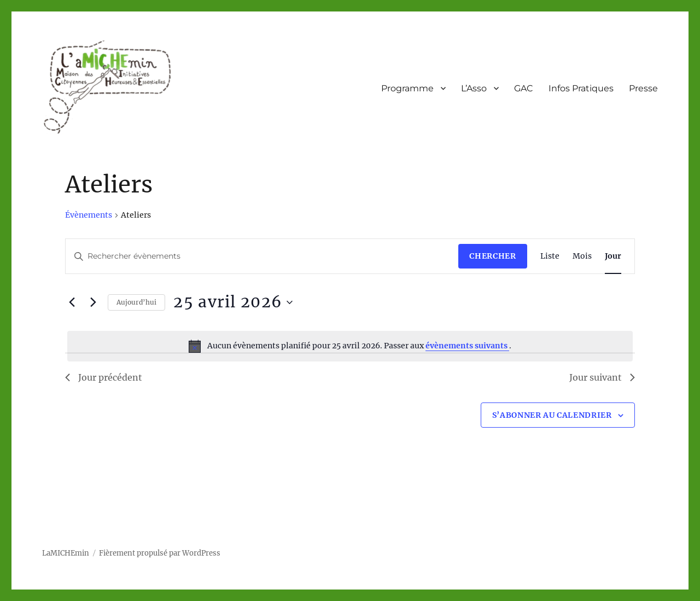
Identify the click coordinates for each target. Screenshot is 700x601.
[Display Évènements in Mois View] (582, 256)
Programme (407, 88)
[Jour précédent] (72, 302)
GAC (524, 88)
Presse (643, 88)
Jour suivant (602, 377)
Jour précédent (104, 377)
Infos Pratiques (581, 88)
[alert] (350, 346)
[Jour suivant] (93, 302)
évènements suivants (467, 346)
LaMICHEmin (66, 553)
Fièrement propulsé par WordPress (160, 553)
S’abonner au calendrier (552, 415)
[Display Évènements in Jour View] (613, 256)
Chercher (492, 256)
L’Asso (474, 88)
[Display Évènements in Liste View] (550, 256)
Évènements (89, 215)
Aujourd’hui (136, 302)
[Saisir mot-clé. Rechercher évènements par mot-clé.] (262, 256)
